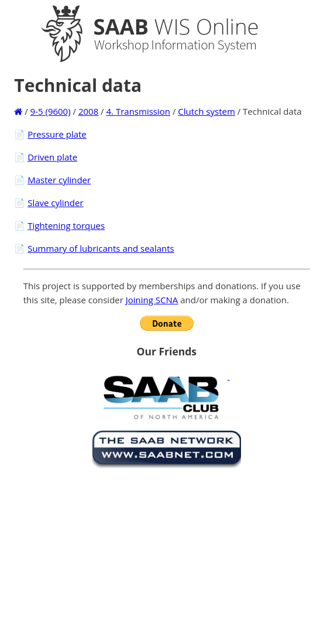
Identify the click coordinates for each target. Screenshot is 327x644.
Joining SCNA (152, 300)
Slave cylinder (55, 203)
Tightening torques (66, 225)
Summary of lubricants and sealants (101, 248)
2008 (88, 111)
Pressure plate (57, 134)
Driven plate (52, 157)
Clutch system (206, 111)
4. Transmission (138, 111)
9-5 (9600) (51, 111)
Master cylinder (59, 180)
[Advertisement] (167, 554)
